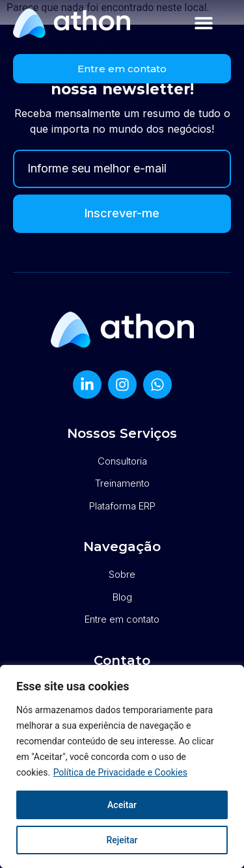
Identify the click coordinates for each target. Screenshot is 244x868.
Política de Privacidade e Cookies (120, 772)
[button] (204, 23)
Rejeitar (122, 840)
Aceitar (122, 805)
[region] (122, 766)
